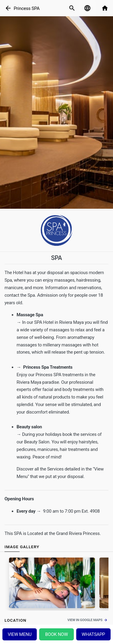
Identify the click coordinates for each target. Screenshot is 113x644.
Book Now (57, 634)
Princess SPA (27, 8)
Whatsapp (93, 634)
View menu (20, 634)
